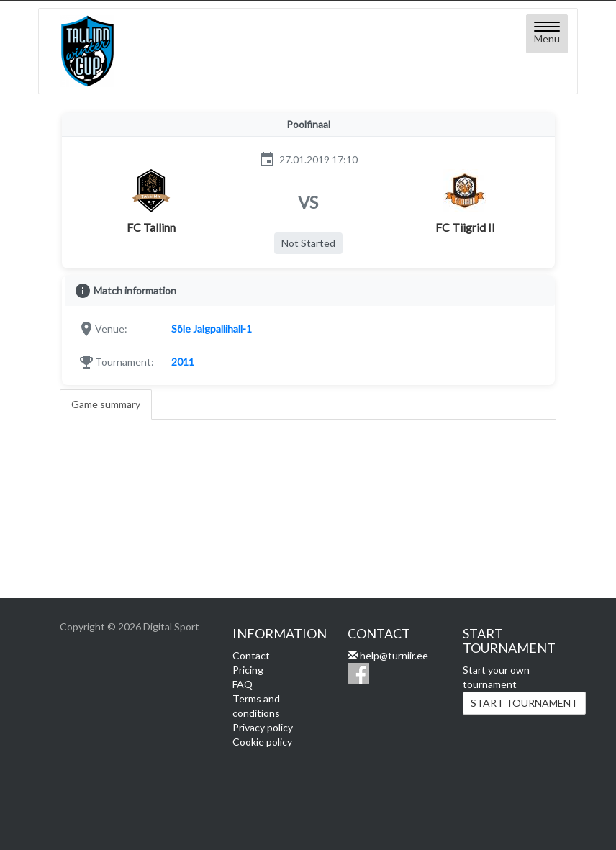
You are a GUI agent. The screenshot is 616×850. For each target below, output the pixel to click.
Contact (251, 655)
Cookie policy (262, 742)
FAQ (243, 684)
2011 (183, 362)
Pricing (248, 670)
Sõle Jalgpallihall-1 (212, 329)
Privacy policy (263, 727)
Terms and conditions (256, 706)
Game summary (106, 404)
